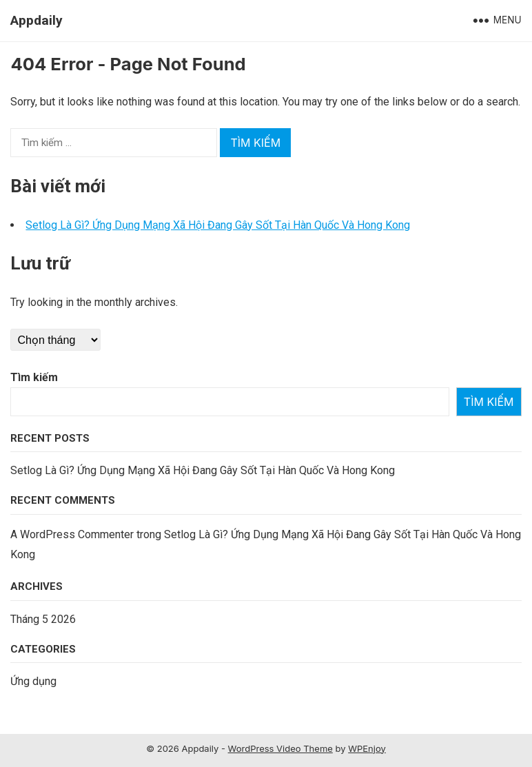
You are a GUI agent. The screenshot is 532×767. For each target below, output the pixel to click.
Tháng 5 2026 (43, 619)
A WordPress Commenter (72, 534)
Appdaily (37, 20)
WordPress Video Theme (280, 748)
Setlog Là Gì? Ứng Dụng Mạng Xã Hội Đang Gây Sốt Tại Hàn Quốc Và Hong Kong (218, 225)
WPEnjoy (367, 748)
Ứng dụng (33, 681)
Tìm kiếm (34, 377)
